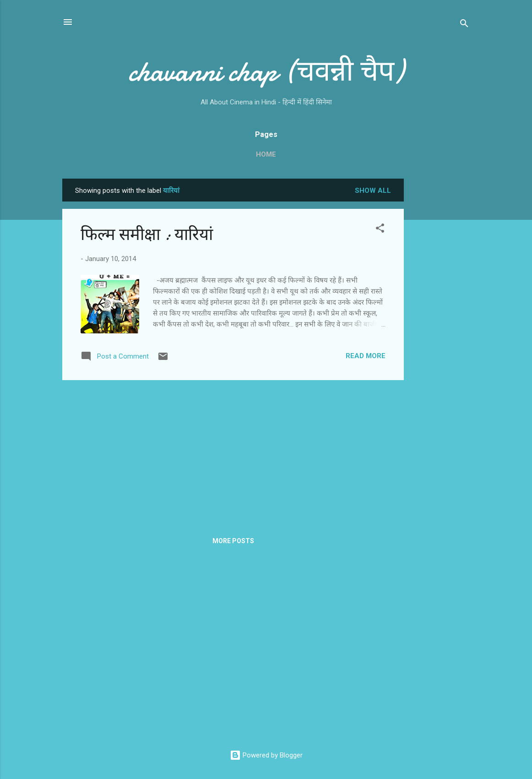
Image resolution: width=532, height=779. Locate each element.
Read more (366, 356)
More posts (233, 541)
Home (266, 154)
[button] (380, 230)
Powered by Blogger (266, 755)
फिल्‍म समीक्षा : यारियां (147, 235)
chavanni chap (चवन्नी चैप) (266, 71)
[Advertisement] (440, 316)
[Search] (464, 25)
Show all (373, 191)
